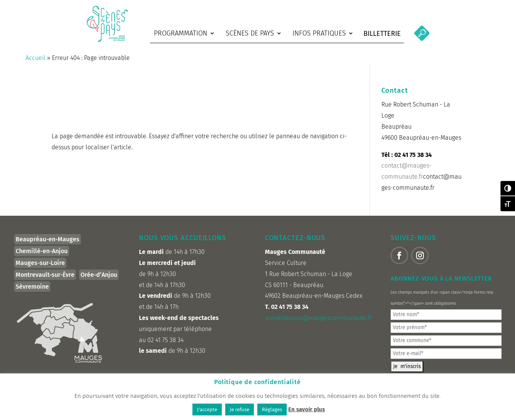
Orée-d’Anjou (99, 280)
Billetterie (382, 34)
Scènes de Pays (250, 33)
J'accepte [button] (207, 409)
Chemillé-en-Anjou (42, 256)
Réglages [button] (272, 409)
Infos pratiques (319, 33)
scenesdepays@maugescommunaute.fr (318, 323)
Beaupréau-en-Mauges (48, 244)
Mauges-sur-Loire (40, 268)
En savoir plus (307, 409)
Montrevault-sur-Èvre (45, 280)
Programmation (181, 33)
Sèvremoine (32, 292)
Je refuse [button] (240, 409)
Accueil (36, 63)
